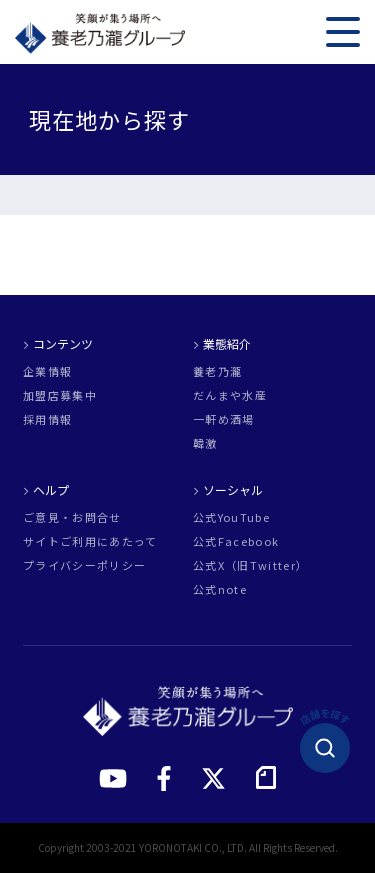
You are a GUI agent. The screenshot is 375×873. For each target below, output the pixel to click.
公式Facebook (236, 541)
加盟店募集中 (60, 395)
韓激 (205, 443)
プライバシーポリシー (84, 565)
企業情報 (47, 371)
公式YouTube (231, 517)
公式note (220, 589)
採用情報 (47, 419)
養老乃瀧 (217, 371)
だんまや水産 (230, 395)
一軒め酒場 (224, 419)
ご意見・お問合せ (72, 517)
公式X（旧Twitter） (250, 565)
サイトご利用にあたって (90, 541)
